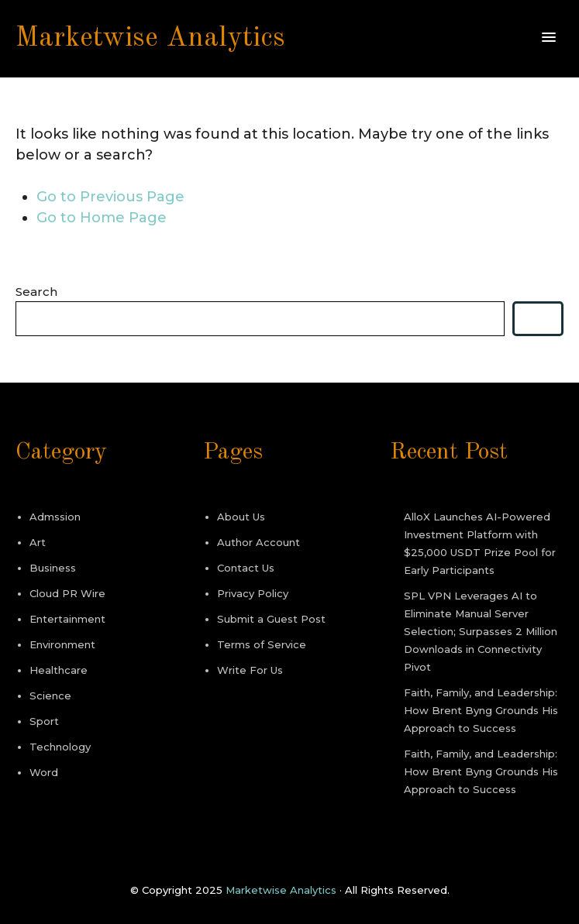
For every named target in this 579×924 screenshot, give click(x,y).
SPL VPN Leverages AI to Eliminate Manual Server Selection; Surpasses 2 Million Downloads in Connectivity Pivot (481, 631)
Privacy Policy (253, 593)
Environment (62, 644)
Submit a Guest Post (271, 619)
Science (50, 696)
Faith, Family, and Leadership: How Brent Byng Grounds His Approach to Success (481, 710)
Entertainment (67, 619)
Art (38, 542)
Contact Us (246, 568)
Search (36, 292)
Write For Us (250, 670)
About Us (241, 517)
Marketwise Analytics (150, 39)
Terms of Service (262, 644)
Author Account (258, 542)
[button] (549, 38)
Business (53, 568)
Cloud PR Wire (67, 593)
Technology (60, 747)
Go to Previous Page (110, 197)
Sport (44, 721)
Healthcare (59, 670)
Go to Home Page (102, 218)
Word (44, 772)
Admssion (55, 517)
